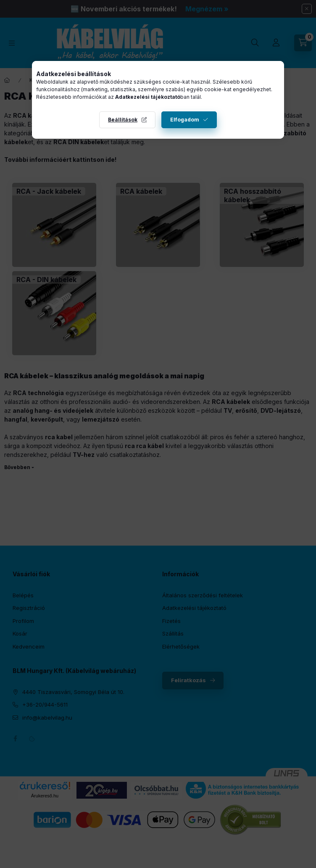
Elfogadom (185, 120)
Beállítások (123, 120)
